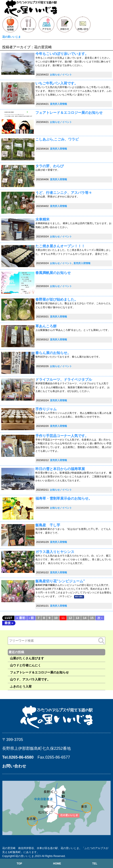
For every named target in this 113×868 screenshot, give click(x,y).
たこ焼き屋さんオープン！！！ (60, 246)
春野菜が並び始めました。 (57, 299)
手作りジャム (46, 409)
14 (85, 618)
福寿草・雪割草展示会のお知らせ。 (64, 498)
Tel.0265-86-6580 (18, 757)
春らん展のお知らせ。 (53, 353)
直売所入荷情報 (58, 104)
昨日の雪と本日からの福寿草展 (60, 469)
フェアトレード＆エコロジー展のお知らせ (69, 113)
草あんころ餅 (46, 326)
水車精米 (42, 219)
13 (77, 618)
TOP (19, 864)
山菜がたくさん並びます (27, 658)
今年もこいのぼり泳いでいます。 (62, 54)
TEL (95, 864)
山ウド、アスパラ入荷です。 (30, 679)
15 (92, 618)
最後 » (9, 623)
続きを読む (79, 597)
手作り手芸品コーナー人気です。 (62, 436)
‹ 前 (32, 618)
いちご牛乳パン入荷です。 (57, 83)
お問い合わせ (14, 766)
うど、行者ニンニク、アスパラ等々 (64, 193)
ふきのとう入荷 (21, 686)
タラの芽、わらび (50, 166)
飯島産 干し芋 (48, 525)
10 (56, 618)
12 (70, 618)
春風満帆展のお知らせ (53, 273)
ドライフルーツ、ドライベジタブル (64, 380)
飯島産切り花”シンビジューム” (60, 581)
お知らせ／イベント (61, 75)
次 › (100, 618)
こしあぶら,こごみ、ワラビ (57, 139)
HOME (57, 864)
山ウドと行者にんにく (25, 665)
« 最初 (21, 618)
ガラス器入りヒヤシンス (55, 552)
